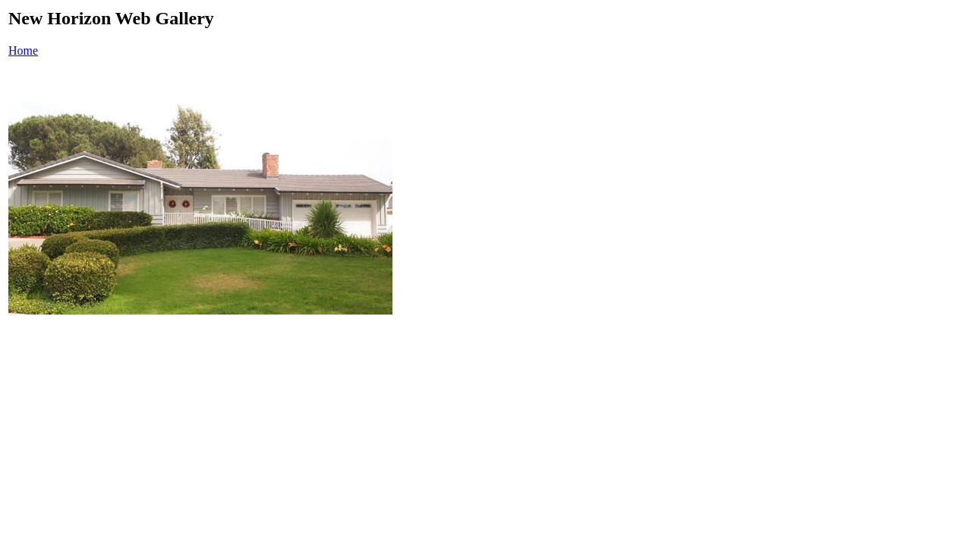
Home (23, 51)
